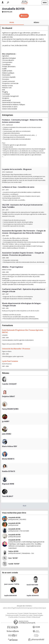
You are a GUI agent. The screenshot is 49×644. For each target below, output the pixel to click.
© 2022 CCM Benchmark (33, 617)
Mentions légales (38, 615)
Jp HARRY (6, 421)
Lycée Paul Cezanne (10, 361)
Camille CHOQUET (9, 384)
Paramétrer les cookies (26, 615)
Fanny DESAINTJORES (10, 409)
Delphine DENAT (9, 396)
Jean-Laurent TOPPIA (12, 584)
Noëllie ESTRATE (9, 471)
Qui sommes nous (12, 614)
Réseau (36, 22)
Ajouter (25, 16)
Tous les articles (13, 617)
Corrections (22, 617)
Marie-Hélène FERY (10, 446)
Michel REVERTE (8, 459)
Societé (40, 614)
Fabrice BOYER (13, 551)
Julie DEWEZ (7, 434)
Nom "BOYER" (13, 558)
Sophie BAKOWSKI (10, 595)
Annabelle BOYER (14, 517)
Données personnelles (12, 615)
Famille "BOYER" (14, 564)
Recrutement (33, 614)
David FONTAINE (32, 585)
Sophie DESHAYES (33, 595)
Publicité (26, 614)
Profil (12, 22)
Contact (21, 614)
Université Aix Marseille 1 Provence (16, 349)
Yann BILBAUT (8, 496)
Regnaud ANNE (8, 484)
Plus (24, 506)
